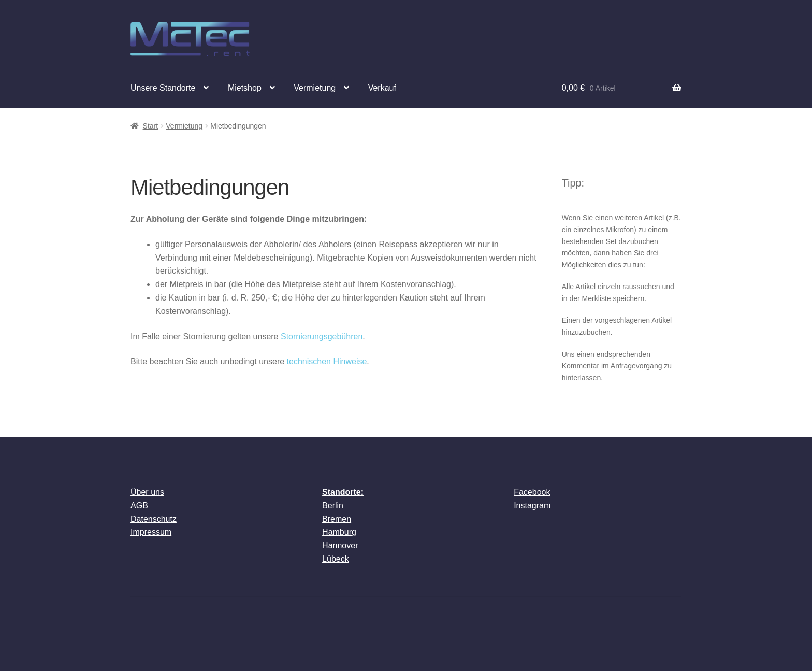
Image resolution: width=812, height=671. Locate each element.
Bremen (337, 519)
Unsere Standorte (163, 88)
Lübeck (336, 559)
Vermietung (315, 88)
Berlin (333, 505)
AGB (139, 505)
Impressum (151, 532)
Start (151, 126)
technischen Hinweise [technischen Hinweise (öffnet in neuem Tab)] (327, 361)
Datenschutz (154, 519)
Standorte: (343, 492)
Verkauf (382, 88)
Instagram (532, 505)
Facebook (532, 492)
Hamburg (339, 532)
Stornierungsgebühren (322, 337)
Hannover (340, 545)
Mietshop (245, 88)
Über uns (147, 492)
